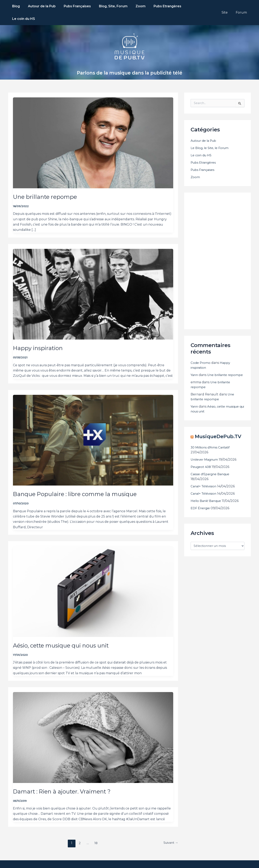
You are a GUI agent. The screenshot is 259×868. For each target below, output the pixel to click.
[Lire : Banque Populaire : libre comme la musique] (93, 425)
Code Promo (201, 350)
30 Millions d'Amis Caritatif (211, 446)
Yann (195, 362)
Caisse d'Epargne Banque (211, 473)
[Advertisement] (221, 247)
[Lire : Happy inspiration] (93, 279)
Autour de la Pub (205, 128)
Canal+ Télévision (204, 485)
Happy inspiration (39, 335)
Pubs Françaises (204, 157)
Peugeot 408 (202, 466)
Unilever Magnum (205, 458)
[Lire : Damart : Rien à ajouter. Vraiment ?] (93, 722)
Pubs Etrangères (204, 150)
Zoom (195, 165)
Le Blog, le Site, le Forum (211, 135)
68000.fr (203, 858)
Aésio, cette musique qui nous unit (65, 633)
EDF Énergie (201, 507)
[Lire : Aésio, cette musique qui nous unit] (93, 576)
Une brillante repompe (47, 184)
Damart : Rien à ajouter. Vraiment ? (66, 779)
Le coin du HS (202, 143)
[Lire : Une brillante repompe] (93, 128)
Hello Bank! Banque (207, 500)
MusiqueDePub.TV (215, 435)
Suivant (170, 830)
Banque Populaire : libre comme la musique (79, 481)
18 (95, 830)
